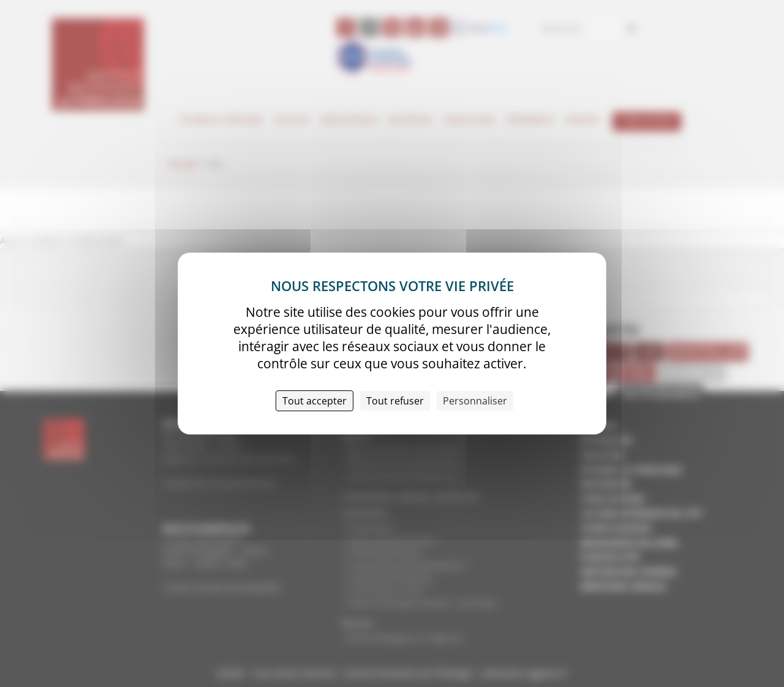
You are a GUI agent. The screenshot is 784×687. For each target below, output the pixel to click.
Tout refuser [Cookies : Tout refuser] (395, 401)
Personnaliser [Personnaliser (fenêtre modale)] (475, 401)
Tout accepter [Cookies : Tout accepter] (315, 401)
